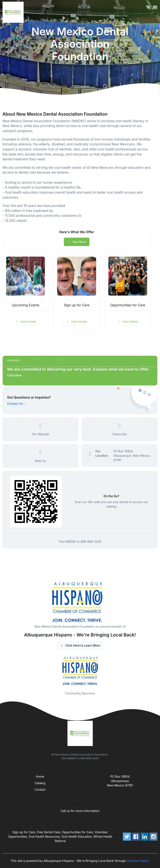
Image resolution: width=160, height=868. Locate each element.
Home (40, 776)
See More (77, 242)
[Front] (14, 12)
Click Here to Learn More (80, 645)
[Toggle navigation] (153, 12)
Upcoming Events (26, 305)
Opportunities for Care (128, 305)
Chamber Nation (138, 861)
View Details (26, 321)
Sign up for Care (77, 305)
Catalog (40, 783)
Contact (40, 790)
